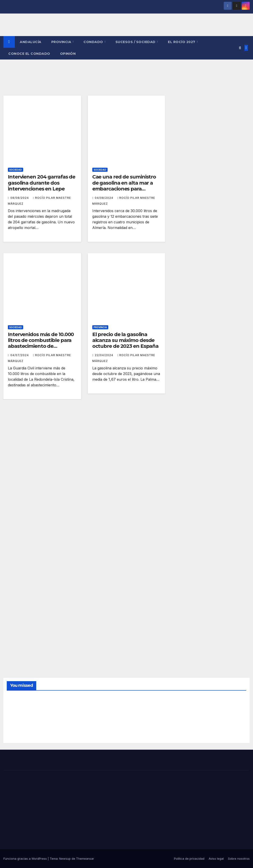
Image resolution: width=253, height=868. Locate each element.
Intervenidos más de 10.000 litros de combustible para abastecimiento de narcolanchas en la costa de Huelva (42, 346)
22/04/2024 (104, 355)
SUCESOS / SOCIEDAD (136, 42)
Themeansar (85, 859)
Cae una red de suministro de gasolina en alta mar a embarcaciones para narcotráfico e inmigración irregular (124, 189)
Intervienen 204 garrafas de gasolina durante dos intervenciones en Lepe (42, 183)
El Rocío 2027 (182, 42)
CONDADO (94, 42)
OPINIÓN (68, 54)
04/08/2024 (104, 198)
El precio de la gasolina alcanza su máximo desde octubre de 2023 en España (125, 340)
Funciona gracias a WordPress (26, 859)
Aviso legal (216, 859)
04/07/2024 (20, 355)
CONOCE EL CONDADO (29, 54)
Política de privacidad (189, 859)
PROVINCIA (62, 42)
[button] (240, 48)
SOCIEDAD (16, 170)
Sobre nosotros (239, 859)
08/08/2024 (20, 198)
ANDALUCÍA (31, 42)
